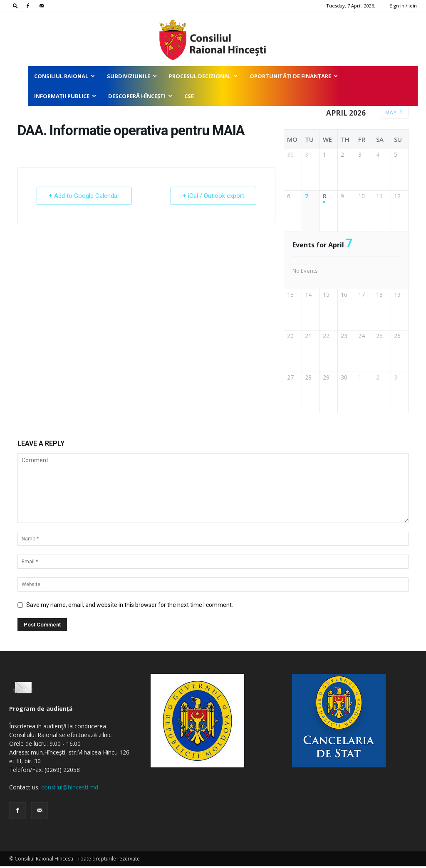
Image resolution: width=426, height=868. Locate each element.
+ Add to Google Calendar (84, 196)
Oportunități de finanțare (294, 76)
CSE (189, 96)
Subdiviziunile (132, 76)
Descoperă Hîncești (140, 96)
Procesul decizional (203, 76)
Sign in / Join (403, 6)
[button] (15, 6)
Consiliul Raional (64, 76)
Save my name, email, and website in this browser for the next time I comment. (130, 607)
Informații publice (65, 96)
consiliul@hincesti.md (70, 789)
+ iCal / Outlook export (213, 196)
